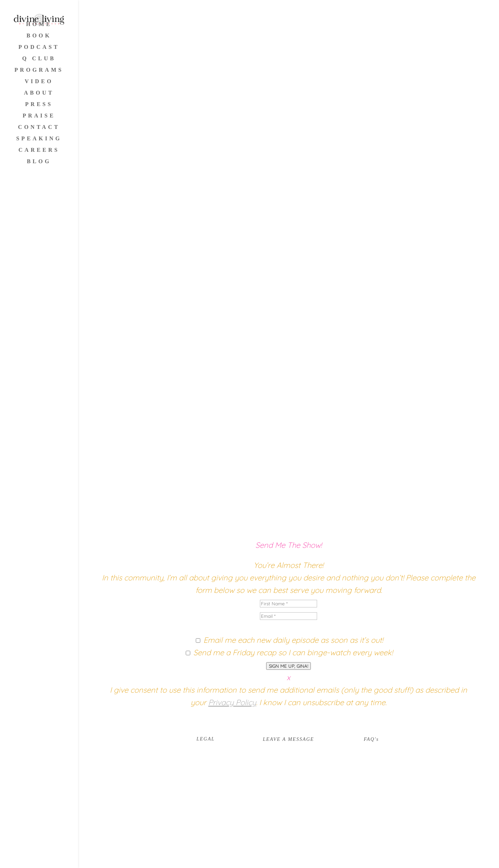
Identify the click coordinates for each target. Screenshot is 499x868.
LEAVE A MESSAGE (289, 739)
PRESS (39, 104)
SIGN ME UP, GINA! (288, 666)
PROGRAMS (39, 70)
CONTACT (39, 127)
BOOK (39, 36)
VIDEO (39, 82)
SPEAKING (39, 139)
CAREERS (39, 150)
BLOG (39, 162)
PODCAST (39, 47)
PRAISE (39, 116)
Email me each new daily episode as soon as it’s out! (293, 640)
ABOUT (39, 93)
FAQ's (371, 739)
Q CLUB (39, 59)
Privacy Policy (232, 702)
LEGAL (206, 739)
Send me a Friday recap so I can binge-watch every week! (293, 652)
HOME (39, 24)
